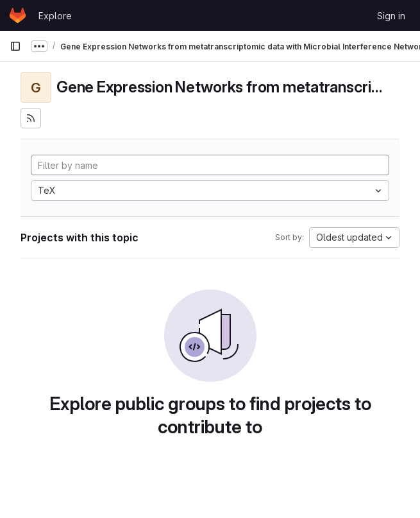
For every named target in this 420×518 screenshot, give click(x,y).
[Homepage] (18, 15)
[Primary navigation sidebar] (15, 46)
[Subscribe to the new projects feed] (31, 118)
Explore (55, 16)
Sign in (391, 16)
